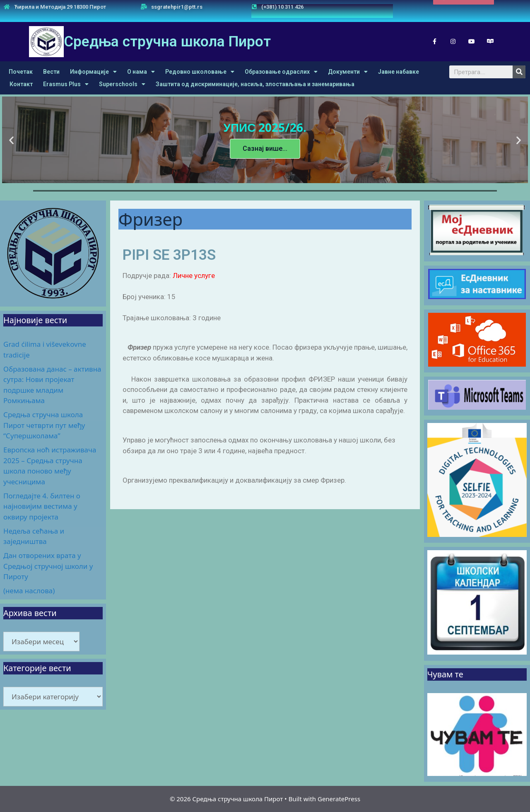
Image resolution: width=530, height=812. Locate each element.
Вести (51, 72)
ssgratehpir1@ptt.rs (177, 7)
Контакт (21, 84)
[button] (464, 8)
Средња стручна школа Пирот (167, 42)
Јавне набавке (399, 72)
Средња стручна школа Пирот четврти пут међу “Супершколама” (44, 425)
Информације (93, 72)
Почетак (21, 72)
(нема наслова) (29, 591)
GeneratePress (339, 799)
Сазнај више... (265, 149)
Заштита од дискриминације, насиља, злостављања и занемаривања (255, 84)
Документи (348, 72)
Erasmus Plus (66, 84)
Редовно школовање (200, 72)
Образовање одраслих (281, 72)
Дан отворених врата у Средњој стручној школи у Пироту (48, 566)
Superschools (122, 84)
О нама (141, 72)
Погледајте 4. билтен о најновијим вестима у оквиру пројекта (42, 506)
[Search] (519, 72)
